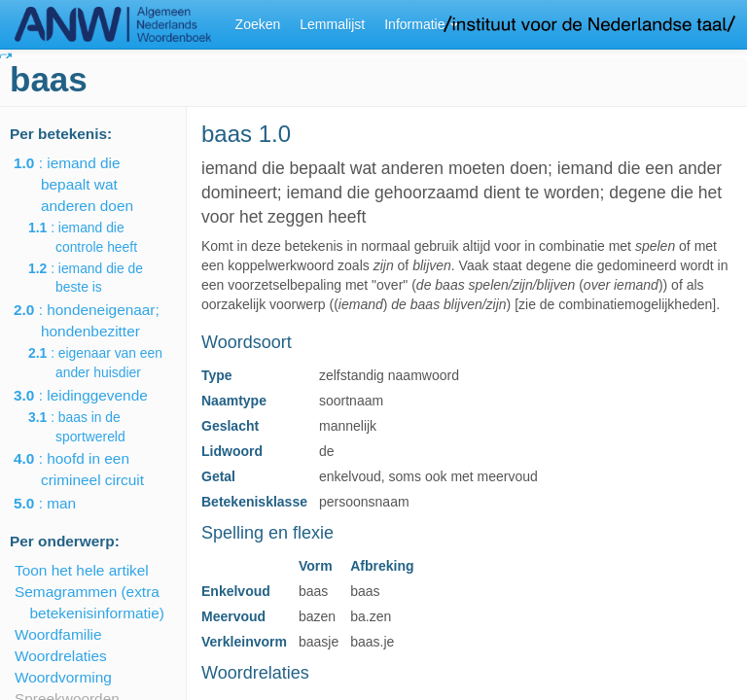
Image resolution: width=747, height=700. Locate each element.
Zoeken (258, 24)
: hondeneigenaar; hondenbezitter (100, 320)
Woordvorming (63, 677)
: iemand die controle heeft (96, 237)
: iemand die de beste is (99, 278)
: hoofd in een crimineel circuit (92, 469)
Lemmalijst (332, 24)
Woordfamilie (58, 634)
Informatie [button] (421, 24)
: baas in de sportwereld (90, 427)
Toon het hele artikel (82, 570)
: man (58, 503)
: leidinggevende (94, 395)
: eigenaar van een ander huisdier (109, 363)
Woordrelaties (61, 656)
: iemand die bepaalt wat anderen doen (87, 184)
